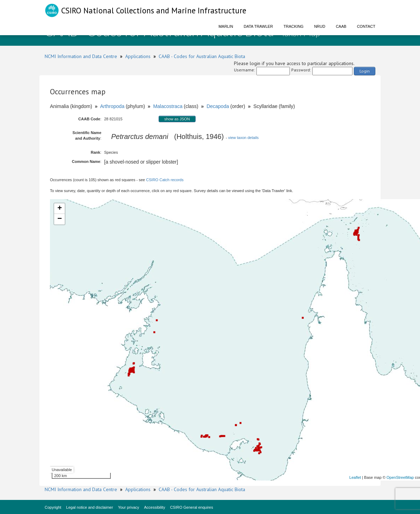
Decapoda (218, 106)
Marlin (226, 26)
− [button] (60, 219)
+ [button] (60, 209)
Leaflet (355, 477)
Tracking (294, 26)
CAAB (341, 26)
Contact (366, 26)
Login (365, 71)
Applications (138, 56)
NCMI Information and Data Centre (81, 56)
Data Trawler (258, 26)
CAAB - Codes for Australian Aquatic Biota (202, 56)
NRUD (320, 26)
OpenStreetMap (400, 477)
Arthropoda (112, 106)
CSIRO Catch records (165, 180)
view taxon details (243, 138)
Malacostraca (168, 106)
